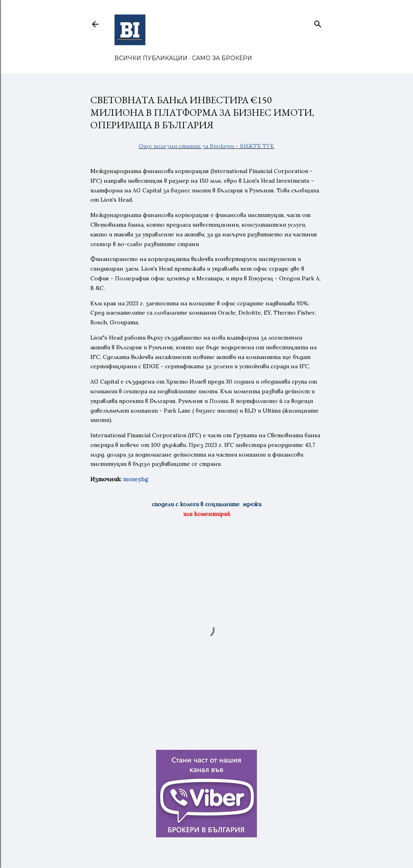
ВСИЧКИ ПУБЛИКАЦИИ (151, 58)
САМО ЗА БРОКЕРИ (222, 58)
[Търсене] (318, 22)
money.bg (136, 479)
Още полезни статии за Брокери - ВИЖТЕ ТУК (206, 146)
